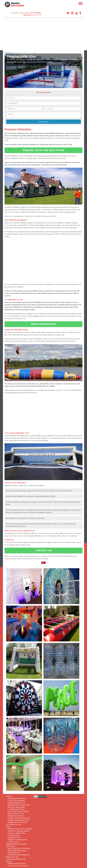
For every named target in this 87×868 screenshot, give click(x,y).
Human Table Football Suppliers (18, 811)
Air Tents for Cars (13, 842)
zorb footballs (12, 165)
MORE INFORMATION (43, 324)
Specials (9, 861)
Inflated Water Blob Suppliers (17, 850)
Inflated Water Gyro (14, 853)
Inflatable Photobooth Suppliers (16, 844)
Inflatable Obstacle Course (16, 863)
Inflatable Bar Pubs (14, 837)
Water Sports (10, 846)
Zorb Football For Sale (13, 824)
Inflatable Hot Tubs (12, 857)
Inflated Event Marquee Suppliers (19, 831)
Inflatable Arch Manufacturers (17, 840)
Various (8, 827)
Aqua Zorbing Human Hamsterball (19, 848)
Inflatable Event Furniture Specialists (20, 829)
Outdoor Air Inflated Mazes (16, 833)
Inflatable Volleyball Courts (16, 803)
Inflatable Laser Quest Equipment (19, 818)
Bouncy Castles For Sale (16, 814)
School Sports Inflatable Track (16, 859)
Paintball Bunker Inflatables (17, 798)
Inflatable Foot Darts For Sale (17, 822)
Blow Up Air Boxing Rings (16, 807)
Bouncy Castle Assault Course (18, 866)
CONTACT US (43, 550)
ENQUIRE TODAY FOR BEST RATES (43, 150)
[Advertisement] (43, 34)
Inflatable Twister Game (15, 816)
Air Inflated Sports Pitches (16, 809)
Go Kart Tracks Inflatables (16, 801)
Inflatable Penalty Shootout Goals (19, 805)
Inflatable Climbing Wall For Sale (18, 820)
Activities (9, 796)
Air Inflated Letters (14, 835)
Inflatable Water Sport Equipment (19, 855)
